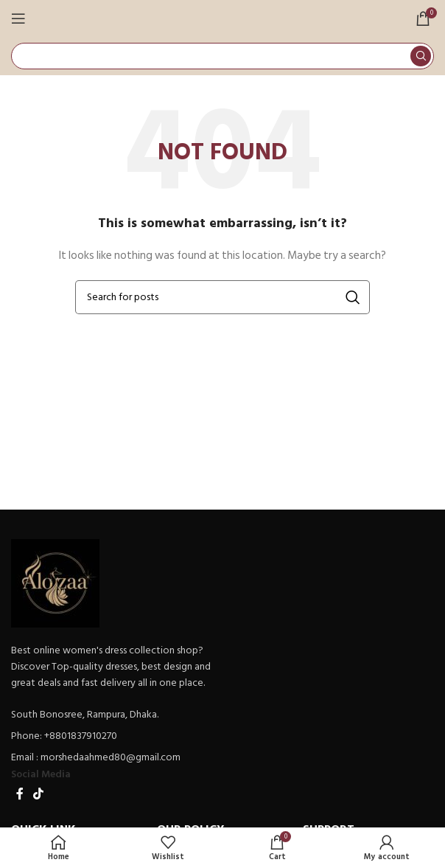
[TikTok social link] (38, 794)
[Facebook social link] (20, 794)
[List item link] (113, 736)
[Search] (222, 56)
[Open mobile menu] (18, 18)
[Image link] (55, 582)
